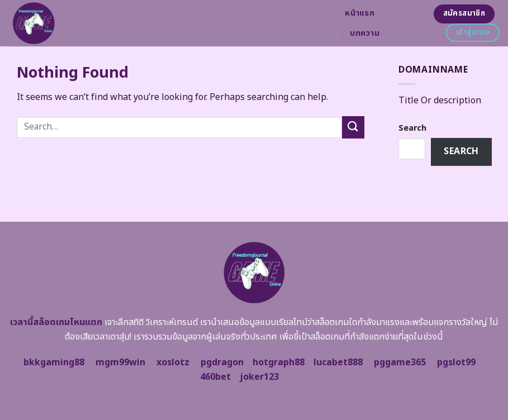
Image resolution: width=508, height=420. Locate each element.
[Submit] (353, 127)
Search (412, 128)
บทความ (365, 33)
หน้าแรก (360, 13)
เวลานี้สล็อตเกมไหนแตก (56, 322)
